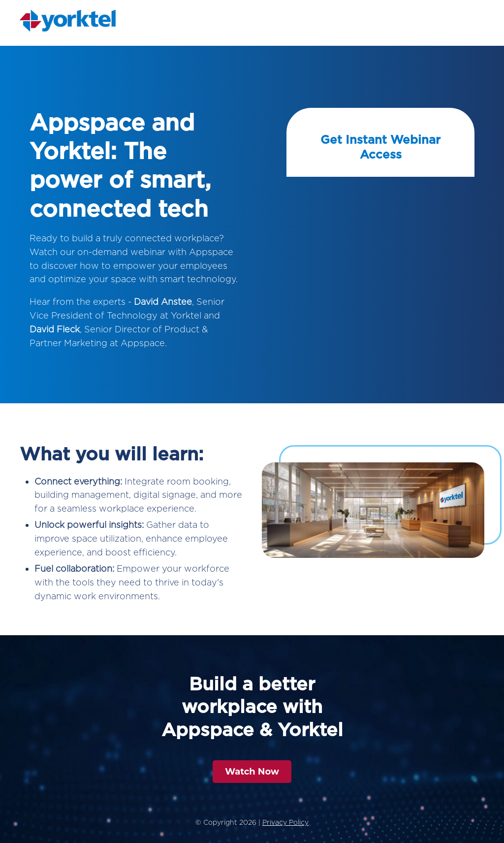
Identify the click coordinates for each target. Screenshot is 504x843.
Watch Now (252, 772)
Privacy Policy (285, 822)
